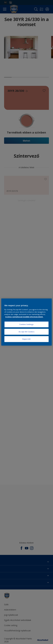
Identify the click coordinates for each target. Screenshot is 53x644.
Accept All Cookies (26, 332)
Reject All (26, 339)
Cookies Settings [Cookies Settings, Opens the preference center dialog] (26, 324)
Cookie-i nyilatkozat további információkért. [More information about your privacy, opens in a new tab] (24, 317)
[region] (26, 322)
